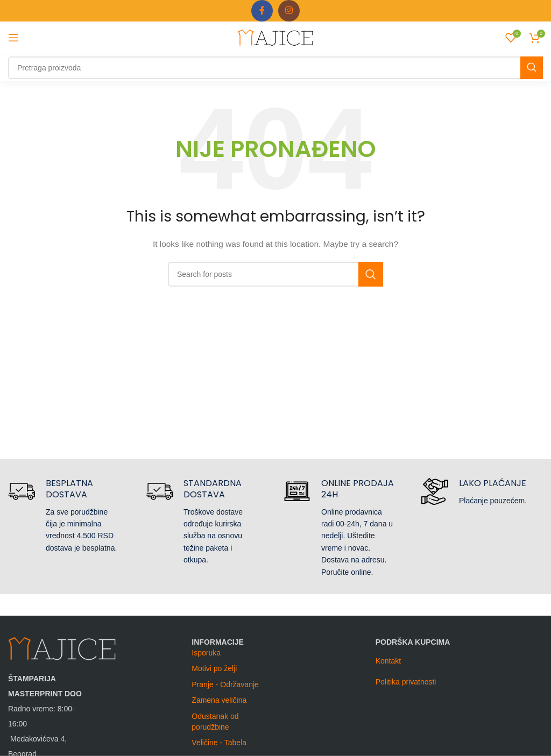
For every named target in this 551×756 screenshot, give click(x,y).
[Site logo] (275, 37)
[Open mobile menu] (13, 38)
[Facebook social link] (262, 11)
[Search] (275, 68)
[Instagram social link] (289, 11)
